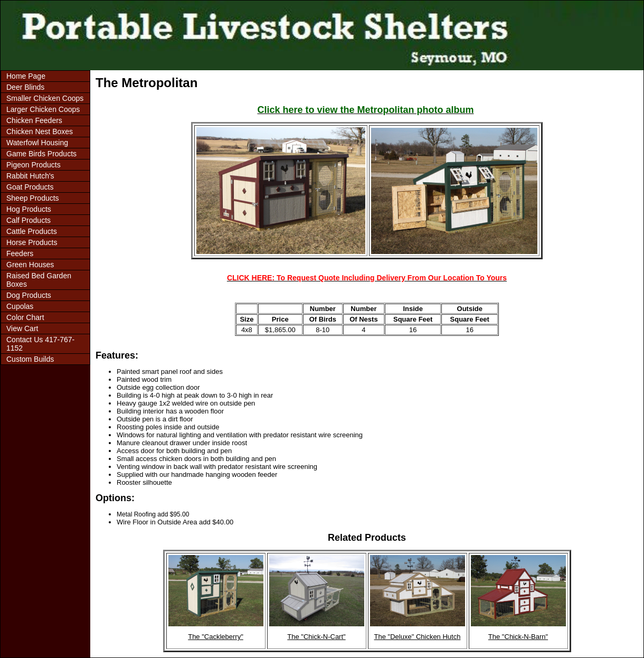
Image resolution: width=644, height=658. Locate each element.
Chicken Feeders (34, 120)
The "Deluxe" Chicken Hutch (418, 637)
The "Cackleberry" (216, 637)
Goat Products (30, 187)
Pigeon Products (34, 165)
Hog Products (29, 209)
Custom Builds (30, 359)
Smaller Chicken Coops (45, 98)
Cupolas (20, 306)
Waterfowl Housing (37, 143)
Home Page (26, 76)
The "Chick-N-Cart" (316, 637)
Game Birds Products (41, 154)
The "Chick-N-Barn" (518, 637)
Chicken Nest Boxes (40, 131)
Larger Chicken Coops (43, 109)
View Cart (22, 328)
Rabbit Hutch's (30, 176)
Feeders (20, 253)
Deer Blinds (25, 87)
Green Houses (30, 265)
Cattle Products (32, 231)
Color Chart (25, 317)
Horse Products (32, 242)
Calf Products (29, 220)
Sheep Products (33, 198)
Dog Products (29, 295)
